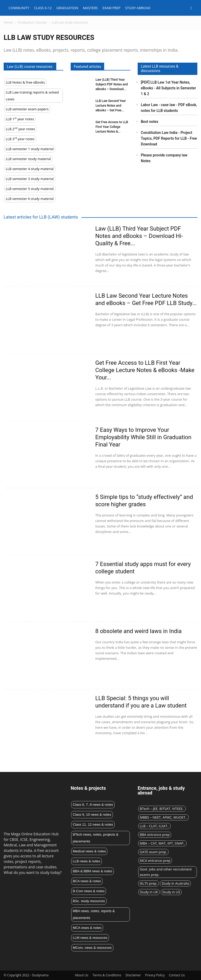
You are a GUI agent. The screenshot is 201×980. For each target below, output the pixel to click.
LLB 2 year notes (20, 129)
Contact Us (177, 975)
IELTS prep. (149, 883)
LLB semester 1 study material (30, 149)
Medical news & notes (89, 851)
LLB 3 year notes (20, 139)
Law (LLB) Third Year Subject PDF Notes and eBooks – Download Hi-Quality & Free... (139, 236)
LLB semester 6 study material (30, 199)
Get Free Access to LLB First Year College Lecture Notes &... (112, 127)
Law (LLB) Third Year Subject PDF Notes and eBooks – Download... (112, 84)
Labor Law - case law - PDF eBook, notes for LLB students (169, 108)
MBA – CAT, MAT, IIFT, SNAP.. (162, 843)
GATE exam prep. (153, 852)
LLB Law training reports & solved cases (32, 96)
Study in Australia (175, 883)
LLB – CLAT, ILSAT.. (154, 826)
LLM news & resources (90, 938)
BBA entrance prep (155, 835)
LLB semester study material (28, 159)
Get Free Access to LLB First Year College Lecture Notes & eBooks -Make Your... (145, 370)
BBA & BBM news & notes (93, 871)
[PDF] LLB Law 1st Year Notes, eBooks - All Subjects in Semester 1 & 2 (168, 88)
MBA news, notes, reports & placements (94, 914)
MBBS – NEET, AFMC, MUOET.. (163, 817)
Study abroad (138, 8)
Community (19, 8)
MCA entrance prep (155, 861)
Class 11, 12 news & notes (93, 824)
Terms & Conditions (107, 975)
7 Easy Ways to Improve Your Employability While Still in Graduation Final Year (143, 437)
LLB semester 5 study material (30, 189)
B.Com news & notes (89, 891)
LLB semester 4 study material (30, 169)
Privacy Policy (155, 975)
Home (8, 22)
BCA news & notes (87, 881)
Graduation (67, 8)
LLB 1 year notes (20, 119)
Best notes (150, 122)
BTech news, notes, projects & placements (96, 838)
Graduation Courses (32, 22)
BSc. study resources (89, 901)
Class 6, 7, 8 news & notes (93, 805)
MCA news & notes (87, 928)
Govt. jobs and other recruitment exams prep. (166, 872)
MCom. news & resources (92, 948)
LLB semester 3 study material (30, 179)
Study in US (171, 892)
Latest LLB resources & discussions (160, 69)
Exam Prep (111, 8)
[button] (191, 8)
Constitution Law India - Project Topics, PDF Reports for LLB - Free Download (169, 138)
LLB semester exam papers (27, 109)
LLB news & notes (86, 861)
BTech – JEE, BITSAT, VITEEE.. (162, 809)
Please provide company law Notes (164, 158)
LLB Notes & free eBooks (25, 82)
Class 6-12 (43, 8)
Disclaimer (133, 975)
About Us (82, 975)
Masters (90, 8)
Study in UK (149, 892)
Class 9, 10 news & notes (92, 815)
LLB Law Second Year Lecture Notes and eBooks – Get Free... (111, 106)
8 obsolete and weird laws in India (138, 631)
